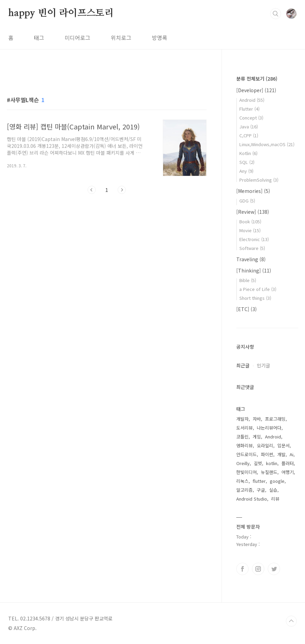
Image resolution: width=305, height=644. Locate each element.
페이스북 (242, 569)
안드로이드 (247, 454)
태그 (39, 38)
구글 (261, 490)
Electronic (254, 239)
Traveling (251, 259)
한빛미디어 (247, 472)
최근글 (243, 365)
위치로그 (121, 38)
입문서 (283, 445)
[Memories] (253, 191)
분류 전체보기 (257, 79)
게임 (257, 437)
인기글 (263, 365)
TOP (291, 621)
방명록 (160, 38)
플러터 (288, 463)
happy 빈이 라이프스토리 (61, 13)
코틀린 (242, 437)
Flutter (249, 109)
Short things (255, 298)
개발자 (242, 419)
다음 (122, 190)
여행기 (288, 472)
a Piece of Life (258, 289)
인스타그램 (258, 569)
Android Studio (252, 499)
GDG (247, 201)
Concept (251, 118)
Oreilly (243, 463)
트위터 (274, 569)
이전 (92, 190)
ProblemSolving (259, 180)
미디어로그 (77, 38)
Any (246, 171)
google (277, 481)
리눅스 (242, 481)
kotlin (272, 463)
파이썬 (267, 454)
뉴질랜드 (269, 472)
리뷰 (275, 499)
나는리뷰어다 (269, 428)
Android (252, 100)
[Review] (253, 212)
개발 (281, 454)
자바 (257, 419)
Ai (291, 454)
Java (249, 127)
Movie (250, 230)
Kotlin (248, 153)
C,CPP (249, 135)
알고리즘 (244, 490)
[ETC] (247, 309)
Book (250, 221)
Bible (248, 280)
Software (252, 248)
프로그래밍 (275, 419)
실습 (273, 490)
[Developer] (256, 90)
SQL (247, 162)
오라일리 (265, 445)
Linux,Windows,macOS (267, 144)
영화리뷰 (244, 445)
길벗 (258, 463)
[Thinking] (254, 270)
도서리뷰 (244, 428)
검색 (276, 14)
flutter (259, 481)
